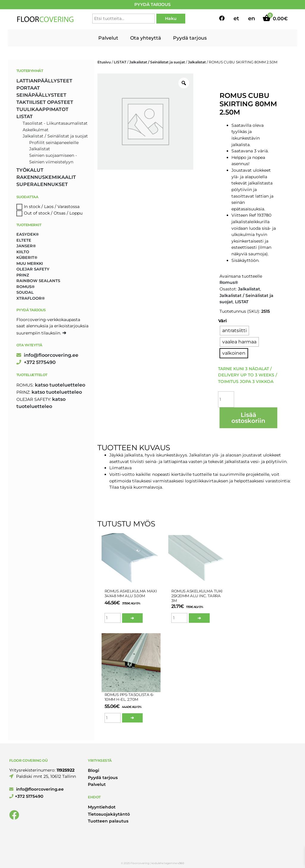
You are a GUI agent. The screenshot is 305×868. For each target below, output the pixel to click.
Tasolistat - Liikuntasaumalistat (55, 123)
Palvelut (108, 38)
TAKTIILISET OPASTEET (45, 102)
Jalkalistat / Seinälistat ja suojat (157, 62)
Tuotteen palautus (108, 821)
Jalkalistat (197, 62)
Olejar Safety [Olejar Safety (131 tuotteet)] (33, 269)
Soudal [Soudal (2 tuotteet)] (25, 292)
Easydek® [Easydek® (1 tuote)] (28, 234)
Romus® (229, 282)
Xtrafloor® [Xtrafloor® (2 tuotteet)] (31, 298)
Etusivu (104, 62)
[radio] (234, 331)
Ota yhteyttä (146, 38)
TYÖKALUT (30, 170)
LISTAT (120, 62)
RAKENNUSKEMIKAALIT (46, 177)
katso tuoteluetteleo (60, 385)
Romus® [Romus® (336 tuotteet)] (25, 287)
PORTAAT (28, 88)
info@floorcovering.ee (47, 355)
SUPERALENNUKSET (42, 184)
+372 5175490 (36, 362)
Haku (171, 18)
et (236, 18)
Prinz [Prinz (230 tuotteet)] (23, 275)
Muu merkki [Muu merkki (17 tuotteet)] (30, 263)
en (252, 18)
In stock (32, 207)
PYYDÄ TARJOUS (152, 4)
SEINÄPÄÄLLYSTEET (41, 95)
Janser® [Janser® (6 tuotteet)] (26, 246)
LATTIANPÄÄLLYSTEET (44, 81)
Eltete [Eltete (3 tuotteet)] (24, 240)
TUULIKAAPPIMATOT (42, 109)
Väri (222, 321)
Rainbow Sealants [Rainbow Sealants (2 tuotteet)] (38, 281)
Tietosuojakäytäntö (109, 814)
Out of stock (37, 213)
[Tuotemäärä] (226, 399)
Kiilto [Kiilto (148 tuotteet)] (23, 252)
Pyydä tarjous (190, 38)
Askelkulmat (36, 130)
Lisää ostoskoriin (248, 418)
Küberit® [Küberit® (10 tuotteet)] (27, 257)
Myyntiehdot (102, 807)
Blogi (94, 770)
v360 (181, 863)
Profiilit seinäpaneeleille (54, 143)
